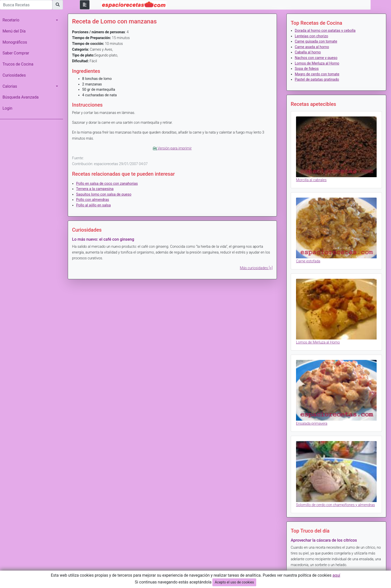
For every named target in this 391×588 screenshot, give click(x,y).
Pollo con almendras (93, 200)
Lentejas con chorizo (311, 36)
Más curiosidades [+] (256, 268)
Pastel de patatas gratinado (317, 80)
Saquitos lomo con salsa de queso (104, 194)
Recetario (11, 20)
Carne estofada (308, 261)
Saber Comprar (16, 53)
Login (7, 108)
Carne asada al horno (312, 47)
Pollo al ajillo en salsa (93, 205)
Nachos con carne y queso (316, 58)
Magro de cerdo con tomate (317, 74)
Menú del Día (14, 31)
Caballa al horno (308, 52)
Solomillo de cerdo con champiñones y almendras (335, 505)
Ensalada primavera (312, 424)
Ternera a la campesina (95, 189)
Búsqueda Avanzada (21, 97)
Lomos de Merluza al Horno (317, 63)
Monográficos (15, 42)
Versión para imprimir (172, 148)
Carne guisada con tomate (316, 41)
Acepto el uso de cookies (234, 582)
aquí (336, 575)
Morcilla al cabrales (311, 180)
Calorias (10, 86)
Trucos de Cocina (18, 64)
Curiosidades (14, 75)
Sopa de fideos (307, 69)
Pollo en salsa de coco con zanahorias (107, 184)
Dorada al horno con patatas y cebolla (325, 31)
